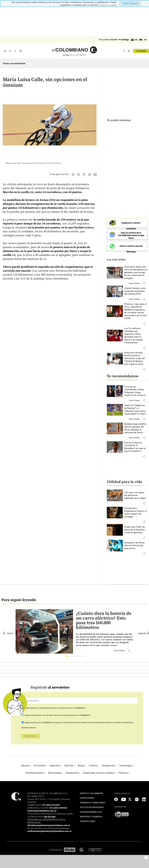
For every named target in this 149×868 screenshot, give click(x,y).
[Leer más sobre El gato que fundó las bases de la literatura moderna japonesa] (136, 529)
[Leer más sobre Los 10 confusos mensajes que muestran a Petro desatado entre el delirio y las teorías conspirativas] (136, 335)
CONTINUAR (130, 4)
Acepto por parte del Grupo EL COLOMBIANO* (57, 714)
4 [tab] (78, 656)
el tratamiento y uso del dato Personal (45, 714)
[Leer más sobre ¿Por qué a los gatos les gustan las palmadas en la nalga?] (136, 494)
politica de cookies (107, 5)
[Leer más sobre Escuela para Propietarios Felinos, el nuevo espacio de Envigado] (136, 512)
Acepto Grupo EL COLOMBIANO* (55, 707)
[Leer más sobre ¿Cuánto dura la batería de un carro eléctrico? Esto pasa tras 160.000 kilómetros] (105, 639)
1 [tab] (67, 656)
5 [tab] (81, 656)
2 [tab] (71, 656)
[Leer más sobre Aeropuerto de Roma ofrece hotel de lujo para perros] (136, 545)
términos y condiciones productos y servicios (48, 707)
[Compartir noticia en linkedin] (95, 174)
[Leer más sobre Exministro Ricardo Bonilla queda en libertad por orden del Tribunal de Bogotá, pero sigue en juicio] (136, 358)
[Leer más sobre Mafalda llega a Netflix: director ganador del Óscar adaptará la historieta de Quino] (136, 427)
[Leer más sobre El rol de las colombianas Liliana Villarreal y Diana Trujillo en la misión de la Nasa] (136, 390)
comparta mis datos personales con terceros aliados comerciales (78, 722)
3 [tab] (74, 656)
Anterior (8, 632)
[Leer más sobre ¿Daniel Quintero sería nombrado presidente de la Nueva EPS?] (136, 290)
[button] (144, 282)
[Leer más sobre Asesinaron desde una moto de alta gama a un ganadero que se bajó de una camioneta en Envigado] (136, 272)
